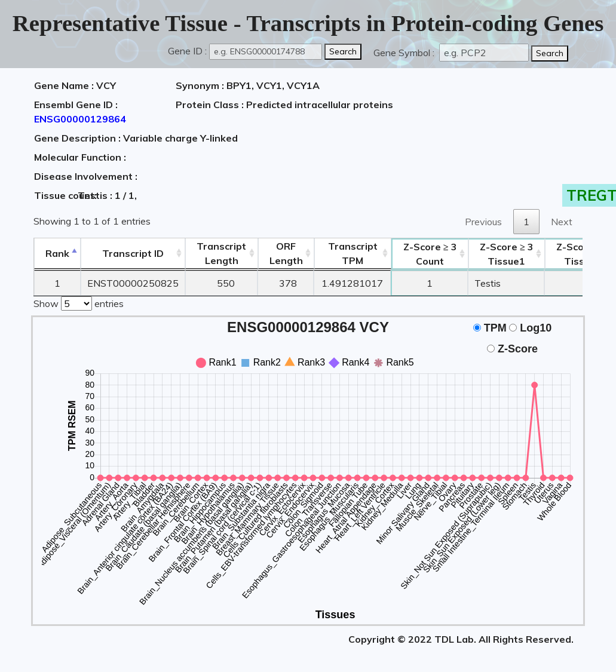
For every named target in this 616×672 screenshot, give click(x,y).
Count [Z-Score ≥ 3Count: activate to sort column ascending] (430, 254)
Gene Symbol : (405, 53)
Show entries (79, 302)
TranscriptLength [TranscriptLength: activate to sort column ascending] (221, 253)
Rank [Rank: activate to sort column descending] (57, 253)
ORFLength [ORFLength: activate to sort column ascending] (286, 253)
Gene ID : (187, 51)
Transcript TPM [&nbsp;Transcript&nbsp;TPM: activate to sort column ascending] (353, 253)
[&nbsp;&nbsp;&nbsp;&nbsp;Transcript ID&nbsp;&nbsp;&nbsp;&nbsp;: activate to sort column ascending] (133, 254)
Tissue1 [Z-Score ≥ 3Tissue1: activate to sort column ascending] (507, 254)
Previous (483, 222)
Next (562, 222)
